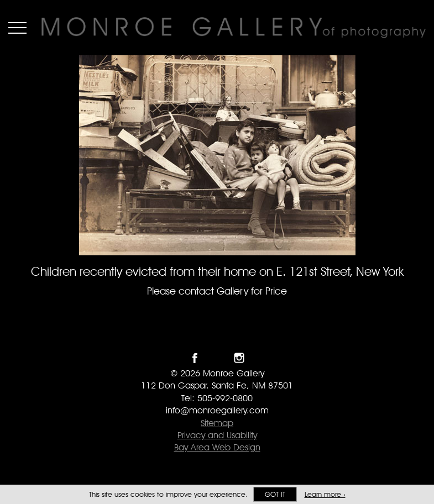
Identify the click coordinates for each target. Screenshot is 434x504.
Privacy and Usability (217, 435)
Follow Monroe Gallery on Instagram (239, 358)
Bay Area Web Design (217, 447)
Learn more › (325, 494)
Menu (17, 28)
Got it (275, 494)
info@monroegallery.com (217, 410)
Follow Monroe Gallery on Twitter (217, 358)
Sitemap (217, 423)
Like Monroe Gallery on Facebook (195, 358)
